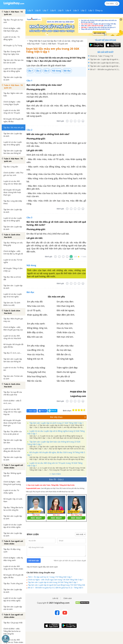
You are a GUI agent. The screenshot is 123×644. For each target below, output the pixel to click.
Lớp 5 (61, 10)
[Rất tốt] (83, 121)
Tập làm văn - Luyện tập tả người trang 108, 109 (105, 59)
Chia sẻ (42, 411)
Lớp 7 (45, 10)
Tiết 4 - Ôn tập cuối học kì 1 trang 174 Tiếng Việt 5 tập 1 (50, 577)
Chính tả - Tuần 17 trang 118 (102, 56)
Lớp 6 (53, 10)
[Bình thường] (75, 121)
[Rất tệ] (67, 121)
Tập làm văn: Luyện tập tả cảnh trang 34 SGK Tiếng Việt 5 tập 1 (53, 582)
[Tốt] (79, 121)
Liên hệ (55, 598)
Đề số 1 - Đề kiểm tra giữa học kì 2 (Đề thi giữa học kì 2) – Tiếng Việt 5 (56, 588)
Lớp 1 (91, 10)
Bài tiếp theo (68, 417)
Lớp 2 (84, 10)
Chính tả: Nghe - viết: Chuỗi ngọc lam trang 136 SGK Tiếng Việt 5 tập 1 (56, 580)
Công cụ (99, 10)
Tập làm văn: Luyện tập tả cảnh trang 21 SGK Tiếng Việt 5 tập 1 (56, 423)
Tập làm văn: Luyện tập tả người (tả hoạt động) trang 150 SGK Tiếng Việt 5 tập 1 (56, 585)
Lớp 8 (38, 10)
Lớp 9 (30, 10)
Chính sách (68, 598)
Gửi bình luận (34, 561)
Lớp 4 (68, 10)
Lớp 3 (76, 10)
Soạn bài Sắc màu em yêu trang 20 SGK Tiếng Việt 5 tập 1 (53, 50)
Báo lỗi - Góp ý (56, 479)
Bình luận (32, 411)
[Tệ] (71, 121)
